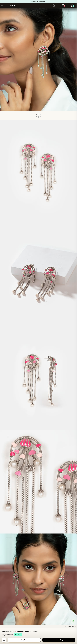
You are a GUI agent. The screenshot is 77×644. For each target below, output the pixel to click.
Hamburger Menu (2, 5)
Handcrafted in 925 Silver (39, 2)
